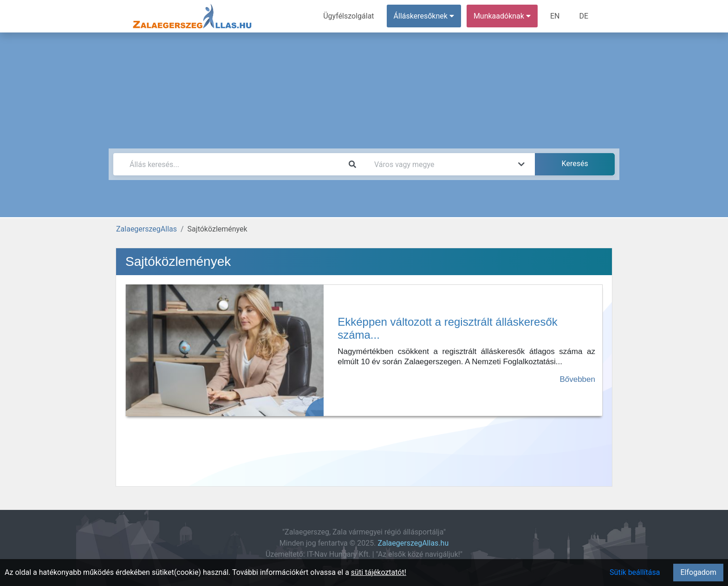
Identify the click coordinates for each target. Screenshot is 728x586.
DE (584, 16)
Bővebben (577, 379)
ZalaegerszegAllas (146, 229)
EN (555, 16)
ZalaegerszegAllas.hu (413, 543)
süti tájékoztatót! (379, 572)
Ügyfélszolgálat (348, 16)
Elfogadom (698, 572)
